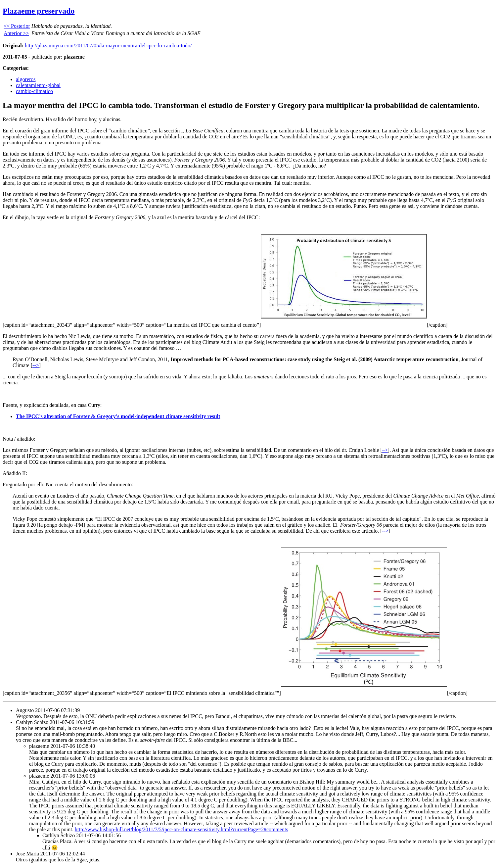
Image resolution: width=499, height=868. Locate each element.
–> (385, 450)
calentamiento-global (38, 85)
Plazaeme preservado (39, 11)
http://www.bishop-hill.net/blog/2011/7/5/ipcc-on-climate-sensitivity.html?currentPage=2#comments (181, 829)
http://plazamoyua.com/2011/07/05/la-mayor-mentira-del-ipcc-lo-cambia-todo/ (108, 46)
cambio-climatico (34, 91)
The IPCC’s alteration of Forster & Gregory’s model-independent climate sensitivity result (118, 416)
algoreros (26, 79)
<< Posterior (17, 26)
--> (36, 365)
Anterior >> (16, 33)
